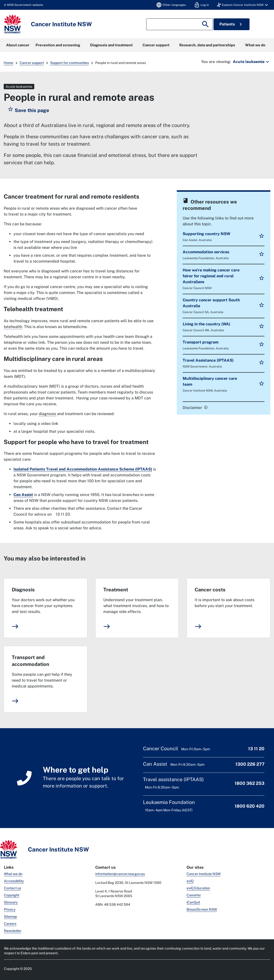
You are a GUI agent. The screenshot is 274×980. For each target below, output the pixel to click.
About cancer (18, 45)
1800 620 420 (250, 806)
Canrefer (194, 895)
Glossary (11, 902)
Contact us (12, 888)
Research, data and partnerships (207, 45)
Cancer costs (210, 590)
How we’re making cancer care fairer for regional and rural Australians (211, 276)
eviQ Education (198, 888)
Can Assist (23, 495)
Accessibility (14, 881)
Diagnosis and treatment (111, 45)
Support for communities (70, 63)
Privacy (10, 909)
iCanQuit (193, 902)
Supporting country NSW (207, 234)
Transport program (201, 342)
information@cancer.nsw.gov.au (120, 874)
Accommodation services (206, 252)
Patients (232, 24)
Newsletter (13, 931)
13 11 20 (256, 749)
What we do (255, 45)
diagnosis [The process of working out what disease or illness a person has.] (47, 414)
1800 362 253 (250, 783)
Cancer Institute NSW (204, 874)
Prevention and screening (58, 45)
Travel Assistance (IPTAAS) (208, 360)
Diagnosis (23, 590)
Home (8, 63)
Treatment (116, 590)
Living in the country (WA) (206, 324)
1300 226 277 (250, 764)
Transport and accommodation (30, 661)
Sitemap (10, 916)
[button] (243, 5)
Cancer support (156, 45)
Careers (10, 924)
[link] (205, 407)
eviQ (190, 881)
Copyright (12, 895)
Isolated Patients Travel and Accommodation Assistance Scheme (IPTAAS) (83, 469)
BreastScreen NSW (202, 909)
